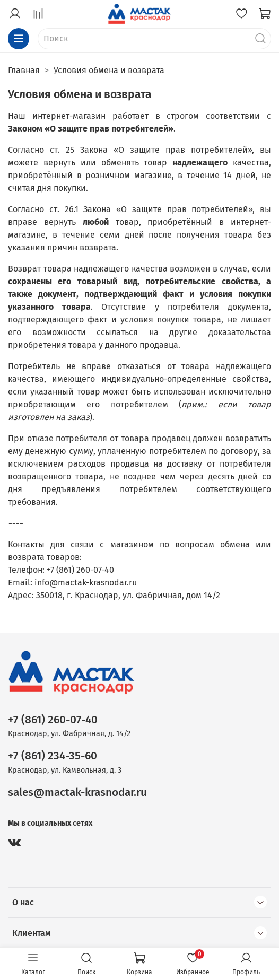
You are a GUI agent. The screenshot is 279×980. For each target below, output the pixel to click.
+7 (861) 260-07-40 (53, 720)
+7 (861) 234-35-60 (53, 756)
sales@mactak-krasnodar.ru (77, 793)
